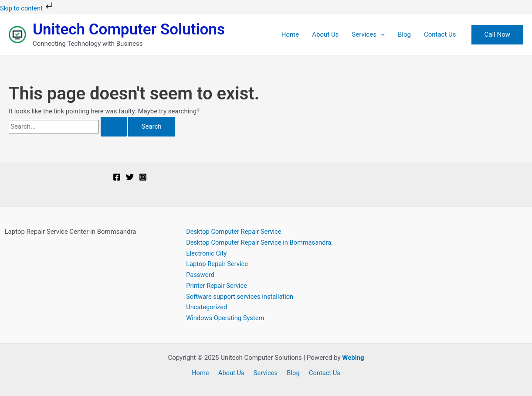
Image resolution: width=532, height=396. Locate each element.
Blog (404, 34)
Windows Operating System (226, 318)
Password (200, 275)
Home (290, 34)
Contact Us (440, 34)
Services (368, 34)
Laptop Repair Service (218, 264)
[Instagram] (143, 177)
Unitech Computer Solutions (129, 29)
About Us (325, 34)
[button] (497, 35)
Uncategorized (207, 307)
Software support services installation (241, 297)
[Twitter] (130, 177)
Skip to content (28, 8)
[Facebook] (117, 177)
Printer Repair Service (217, 286)
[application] (381, 34)
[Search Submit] (114, 127)
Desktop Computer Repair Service (235, 232)
